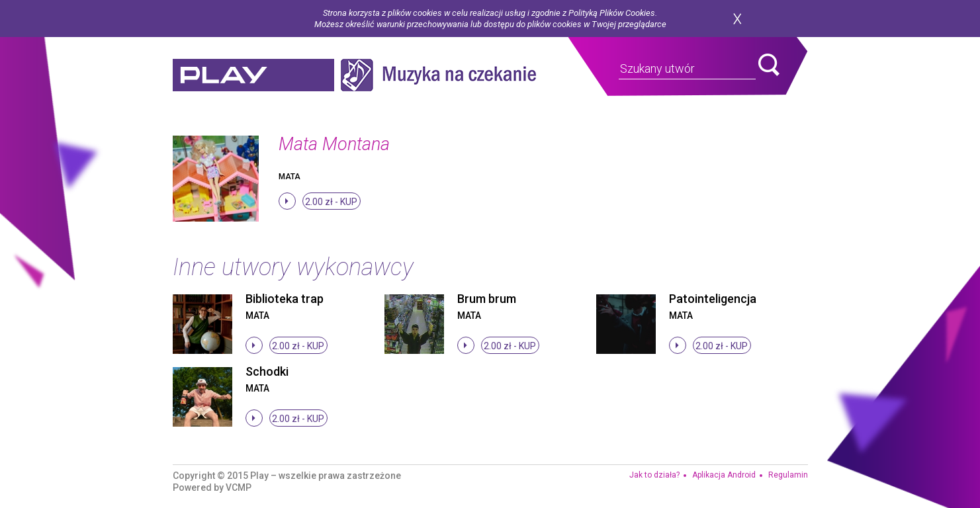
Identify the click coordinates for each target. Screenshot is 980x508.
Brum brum (487, 299)
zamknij (737, 19)
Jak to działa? (654, 475)
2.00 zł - (331, 202)
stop (287, 201)
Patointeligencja (713, 299)
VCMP (239, 487)
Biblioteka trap (285, 299)
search (769, 65)
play (253, 75)
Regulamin (788, 475)
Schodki (267, 371)
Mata (290, 177)
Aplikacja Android (724, 475)
